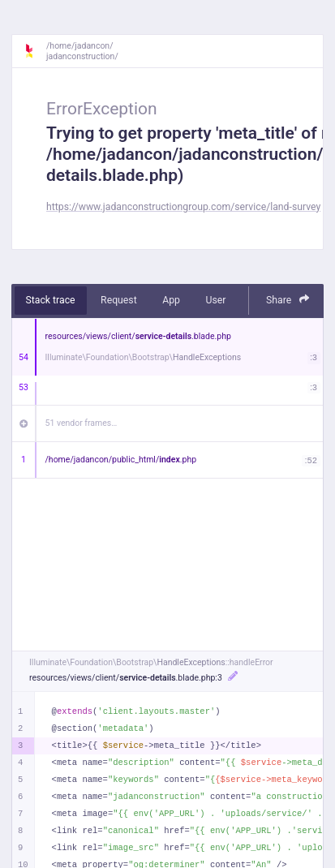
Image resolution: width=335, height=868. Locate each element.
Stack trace (51, 300)
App (171, 300)
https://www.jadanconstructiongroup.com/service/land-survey (183, 207)
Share (288, 300)
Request (119, 300)
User (215, 300)
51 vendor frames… (82, 423)
